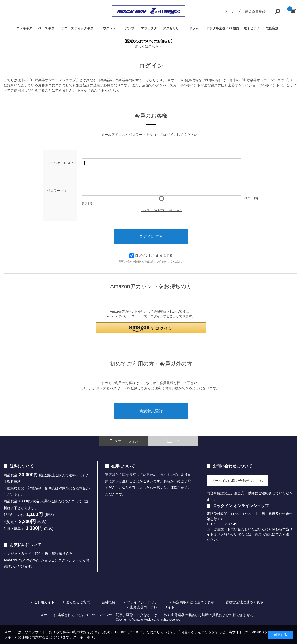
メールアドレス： (60, 163)
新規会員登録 (255, 12)
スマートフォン (124, 441)
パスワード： (57, 191)
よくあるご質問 (78, 602)
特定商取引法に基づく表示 (193, 602)
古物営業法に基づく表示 (244, 602)
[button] (151, 328)
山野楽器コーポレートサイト (152, 607)
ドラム (194, 28)
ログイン (227, 12)
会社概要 (108, 602)
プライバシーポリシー (144, 602)
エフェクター (150, 28)
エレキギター (26, 28)
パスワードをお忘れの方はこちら (162, 210)
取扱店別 (272, 28)
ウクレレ (109, 28)
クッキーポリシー (87, 637)
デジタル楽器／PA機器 (223, 28)
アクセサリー (173, 28)
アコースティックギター (79, 28)
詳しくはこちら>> (148, 46)
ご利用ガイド (44, 602)
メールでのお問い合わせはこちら (237, 481)
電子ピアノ (252, 28)
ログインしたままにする (151, 255)
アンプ (129, 28)
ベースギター (48, 28)
